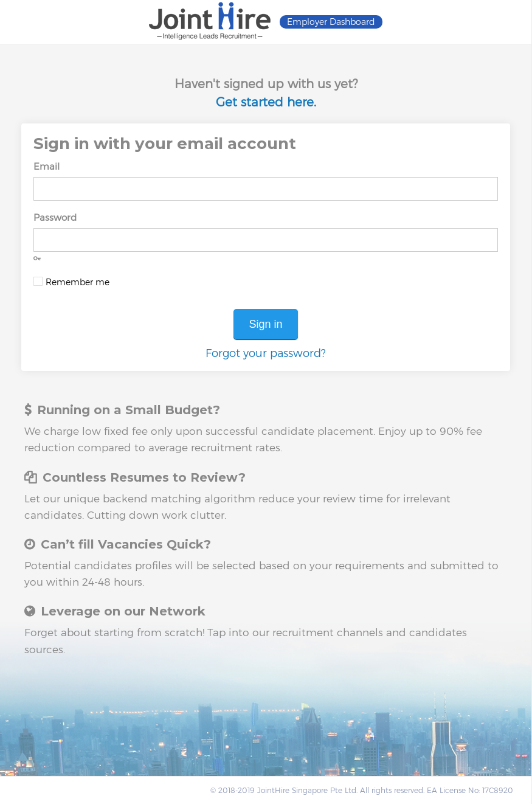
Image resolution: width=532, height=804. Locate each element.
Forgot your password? (266, 353)
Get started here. (266, 102)
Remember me (78, 282)
